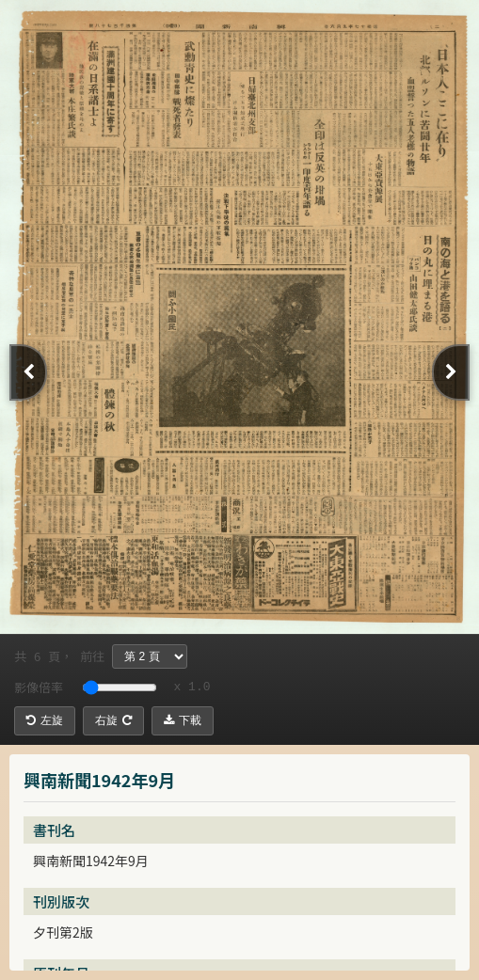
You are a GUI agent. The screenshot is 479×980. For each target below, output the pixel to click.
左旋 (45, 720)
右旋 (113, 720)
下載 (183, 720)
